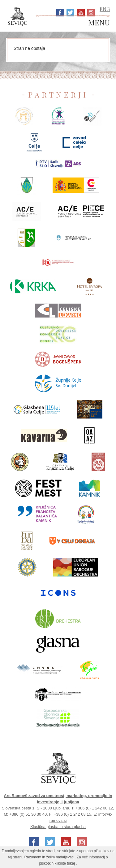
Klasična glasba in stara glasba (58, 827)
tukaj (71, 863)
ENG (105, 9)
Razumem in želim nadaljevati (49, 857)
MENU (99, 23)
